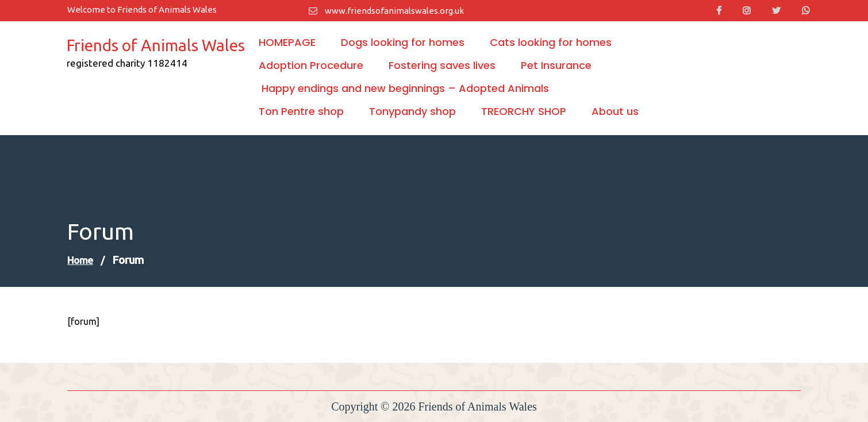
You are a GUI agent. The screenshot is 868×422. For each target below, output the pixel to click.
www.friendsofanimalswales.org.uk (386, 11)
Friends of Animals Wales (156, 45)
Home (80, 260)
